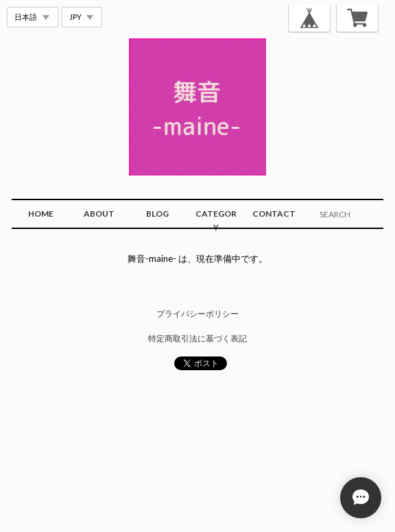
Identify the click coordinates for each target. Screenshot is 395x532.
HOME (41, 214)
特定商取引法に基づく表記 (197, 338)
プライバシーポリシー (197, 314)
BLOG (157, 214)
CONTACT (274, 214)
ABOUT (99, 214)
